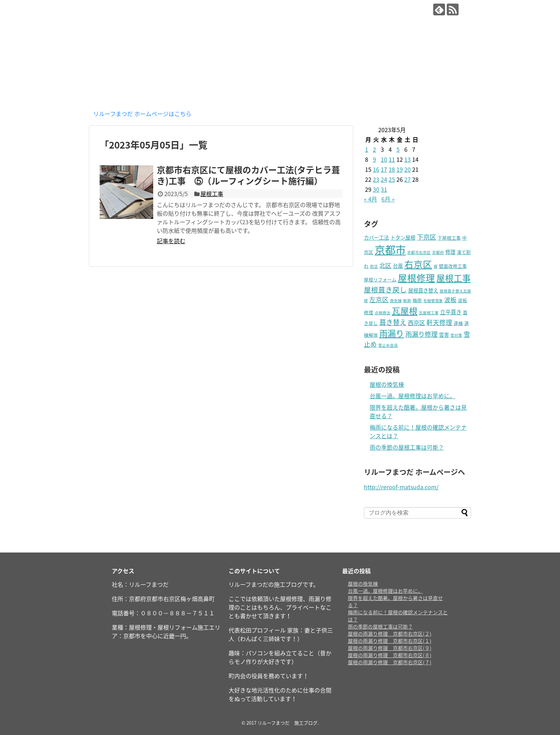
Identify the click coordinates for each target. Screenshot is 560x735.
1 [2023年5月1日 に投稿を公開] (367, 149)
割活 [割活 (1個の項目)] (374, 266)
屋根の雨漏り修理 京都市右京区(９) (390, 648)
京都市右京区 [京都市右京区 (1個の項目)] (419, 252)
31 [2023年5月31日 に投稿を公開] (384, 189)
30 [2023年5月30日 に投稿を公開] (376, 189)
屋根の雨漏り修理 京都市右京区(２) (390, 634)
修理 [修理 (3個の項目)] (450, 252)
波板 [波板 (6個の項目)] (450, 300)
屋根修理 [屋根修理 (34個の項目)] (416, 277)
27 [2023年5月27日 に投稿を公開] (407, 179)
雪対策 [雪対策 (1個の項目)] (456, 335)
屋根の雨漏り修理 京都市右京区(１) (390, 641)
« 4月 (371, 199)
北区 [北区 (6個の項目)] (385, 265)
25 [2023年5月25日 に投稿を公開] (392, 179)
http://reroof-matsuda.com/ (401, 487)
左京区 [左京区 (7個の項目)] (379, 299)
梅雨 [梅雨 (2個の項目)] (417, 300)
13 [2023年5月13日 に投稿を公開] (407, 159)
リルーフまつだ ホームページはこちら (142, 114)
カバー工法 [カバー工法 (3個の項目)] (376, 237)
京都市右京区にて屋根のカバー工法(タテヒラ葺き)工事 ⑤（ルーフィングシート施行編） (248, 175)
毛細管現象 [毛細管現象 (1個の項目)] (433, 301)
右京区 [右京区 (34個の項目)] (418, 264)
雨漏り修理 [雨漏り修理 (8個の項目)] (421, 334)
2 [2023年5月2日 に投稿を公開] (374, 149)
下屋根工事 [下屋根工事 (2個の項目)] (449, 238)
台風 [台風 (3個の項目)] (398, 266)
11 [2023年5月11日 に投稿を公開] (392, 159)
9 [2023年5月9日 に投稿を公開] (374, 159)
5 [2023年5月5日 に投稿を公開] (398, 149)
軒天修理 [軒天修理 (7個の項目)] (439, 322)
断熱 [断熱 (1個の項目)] (407, 301)
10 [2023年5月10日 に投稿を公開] (384, 159)
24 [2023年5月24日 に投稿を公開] (384, 179)
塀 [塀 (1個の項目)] (436, 266)
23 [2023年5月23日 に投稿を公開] (376, 179)
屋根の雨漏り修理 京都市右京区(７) (390, 662)
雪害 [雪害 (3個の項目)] (444, 335)
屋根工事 (212, 194)
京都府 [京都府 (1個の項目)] (438, 252)
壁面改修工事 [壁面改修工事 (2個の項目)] (453, 266)
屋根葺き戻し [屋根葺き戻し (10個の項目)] (385, 289)
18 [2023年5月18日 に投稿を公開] (392, 169)
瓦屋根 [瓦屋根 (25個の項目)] (405, 311)
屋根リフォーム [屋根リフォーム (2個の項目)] (380, 279)
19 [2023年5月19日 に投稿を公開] (400, 169)
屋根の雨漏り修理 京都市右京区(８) (390, 655)
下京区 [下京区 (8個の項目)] (426, 237)
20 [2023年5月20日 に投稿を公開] (407, 169)
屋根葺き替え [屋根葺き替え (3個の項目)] (423, 290)
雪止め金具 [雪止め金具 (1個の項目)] (388, 345)
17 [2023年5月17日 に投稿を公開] (384, 169)
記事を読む (171, 241)
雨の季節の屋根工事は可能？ (407, 447)
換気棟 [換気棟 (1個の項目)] (396, 301)
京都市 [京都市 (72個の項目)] (390, 249)
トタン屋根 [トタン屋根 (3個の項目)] (403, 237)
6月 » (388, 199)
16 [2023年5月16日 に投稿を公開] (376, 169)
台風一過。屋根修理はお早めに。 (412, 396)
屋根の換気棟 (387, 384)
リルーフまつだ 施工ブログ (169, 11)
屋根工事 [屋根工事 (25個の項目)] (454, 278)
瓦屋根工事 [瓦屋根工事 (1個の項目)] (429, 313)
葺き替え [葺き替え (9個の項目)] (393, 322)
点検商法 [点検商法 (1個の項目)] (382, 313)
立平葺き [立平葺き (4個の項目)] (451, 312)
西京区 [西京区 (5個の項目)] (416, 322)
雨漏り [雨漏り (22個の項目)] (392, 333)
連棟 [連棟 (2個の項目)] (458, 323)
